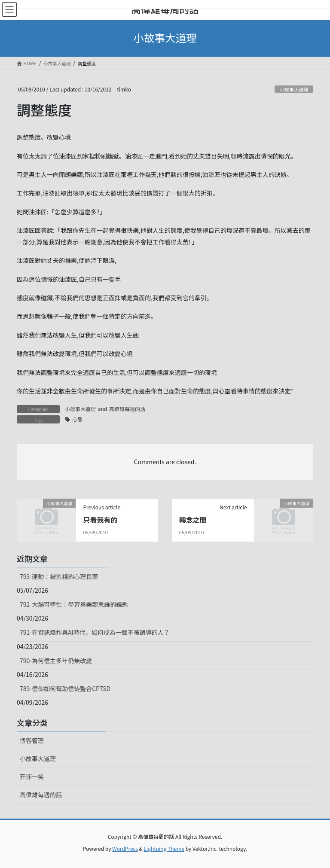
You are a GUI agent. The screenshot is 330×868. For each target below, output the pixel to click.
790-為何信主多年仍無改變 (56, 661)
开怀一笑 (32, 777)
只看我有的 (100, 520)
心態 (77, 419)
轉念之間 (193, 520)
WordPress (125, 848)
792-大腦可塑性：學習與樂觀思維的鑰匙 (74, 604)
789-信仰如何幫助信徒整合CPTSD (65, 688)
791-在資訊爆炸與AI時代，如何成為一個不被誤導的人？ (95, 632)
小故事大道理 (294, 89)
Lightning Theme (164, 848)
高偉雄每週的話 (127, 409)
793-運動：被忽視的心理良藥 (59, 576)
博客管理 (32, 740)
